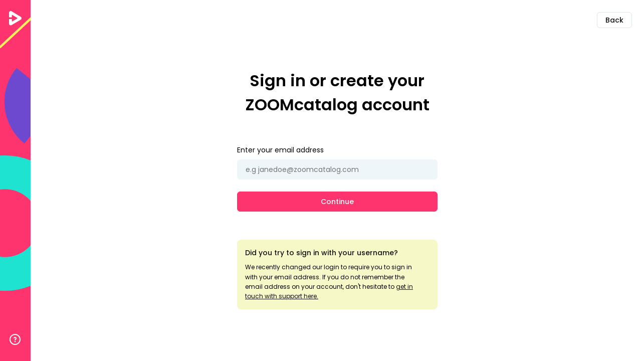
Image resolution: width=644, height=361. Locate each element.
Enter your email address (280, 150)
